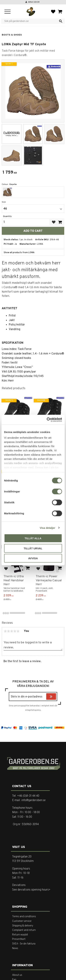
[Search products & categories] (31, 21)
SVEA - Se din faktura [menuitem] (24, 944)
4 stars (15, 631)
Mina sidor (34, 2)
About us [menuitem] (17, 975)
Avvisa (33, 558)
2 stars (8, 631)
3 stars (12, 631)
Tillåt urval (33, 548)
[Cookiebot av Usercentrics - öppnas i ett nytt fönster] (47, 420)
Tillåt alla (33, 538)
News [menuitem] (15, 948)
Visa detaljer (47, 528)
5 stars (18, 631)
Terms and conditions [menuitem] (24, 917)
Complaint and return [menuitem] (24, 930)
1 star (5, 631)
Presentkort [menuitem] (19, 939)
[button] (7, 12)
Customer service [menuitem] (22, 921)
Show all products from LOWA (19, 253)
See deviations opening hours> (31, 890)
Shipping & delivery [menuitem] (23, 926)
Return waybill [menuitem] (20, 935)
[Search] (61, 21)
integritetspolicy (33, 710)
